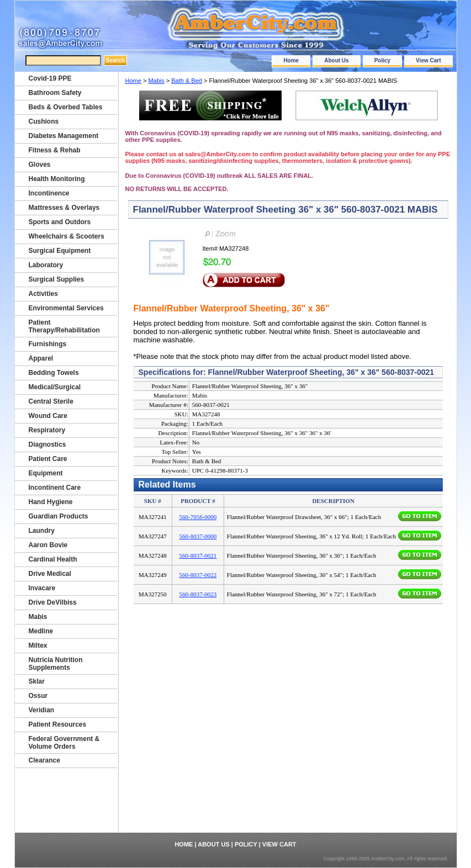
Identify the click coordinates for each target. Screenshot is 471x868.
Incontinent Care (55, 488)
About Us (336, 60)
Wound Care (48, 416)
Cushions (44, 121)
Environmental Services (66, 308)
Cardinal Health (53, 559)
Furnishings (48, 344)
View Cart (428, 60)
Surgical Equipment (60, 251)
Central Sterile (51, 401)
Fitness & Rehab (55, 150)
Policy (382, 60)
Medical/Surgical (55, 387)
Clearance (44, 760)
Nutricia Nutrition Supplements (56, 664)
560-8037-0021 (198, 555)
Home (291, 60)
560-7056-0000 (198, 517)
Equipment (46, 473)
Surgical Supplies (57, 279)
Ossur (38, 696)
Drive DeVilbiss (53, 602)
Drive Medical (50, 574)
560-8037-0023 (198, 594)
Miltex (38, 645)
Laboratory (46, 265)
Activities (43, 294)
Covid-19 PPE (50, 78)
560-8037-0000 (198, 536)
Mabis (156, 81)
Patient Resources (58, 724)
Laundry (42, 531)
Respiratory (47, 430)
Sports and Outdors (60, 222)
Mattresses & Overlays (64, 208)
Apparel (41, 358)
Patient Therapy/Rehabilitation (64, 326)
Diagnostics (47, 444)
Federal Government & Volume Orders (64, 743)
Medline (41, 631)
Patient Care (48, 459)
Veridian (42, 710)
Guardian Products (59, 516)
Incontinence (49, 193)
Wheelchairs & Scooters (67, 236)
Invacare (42, 588)
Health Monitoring (57, 179)
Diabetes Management (64, 136)
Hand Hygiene (51, 502)
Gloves (40, 165)
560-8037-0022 (198, 575)
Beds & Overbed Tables (66, 107)
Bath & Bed (187, 81)
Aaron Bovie (48, 545)
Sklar (37, 681)
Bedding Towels (54, 373)
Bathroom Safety (55, 93)
